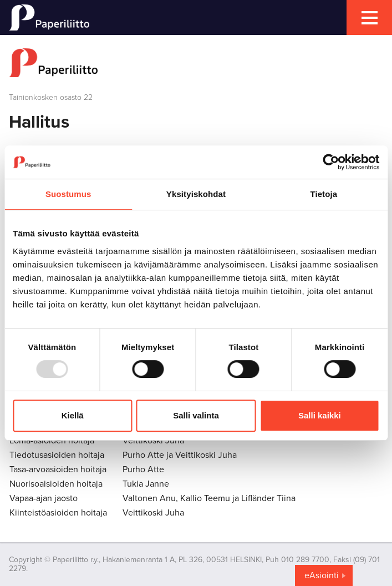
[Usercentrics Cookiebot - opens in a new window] (331, 162)
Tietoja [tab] (324, 194)
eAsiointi (322, 575)
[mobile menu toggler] (369, 17)
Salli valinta (196, 415)
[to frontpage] (196, 63)
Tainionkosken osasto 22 (51, 97)
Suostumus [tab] (68, 194)
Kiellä (73, 415)
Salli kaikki (320, 415)
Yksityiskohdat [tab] (196, 194)
